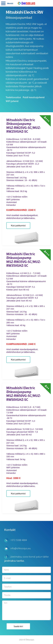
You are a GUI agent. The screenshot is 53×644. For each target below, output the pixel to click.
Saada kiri (18, 626)
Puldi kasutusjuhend (34, 97)
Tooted (3, 3)
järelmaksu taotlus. (14, 561)
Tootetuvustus (13, 97)
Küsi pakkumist (18, 225)
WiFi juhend (12, 101)
